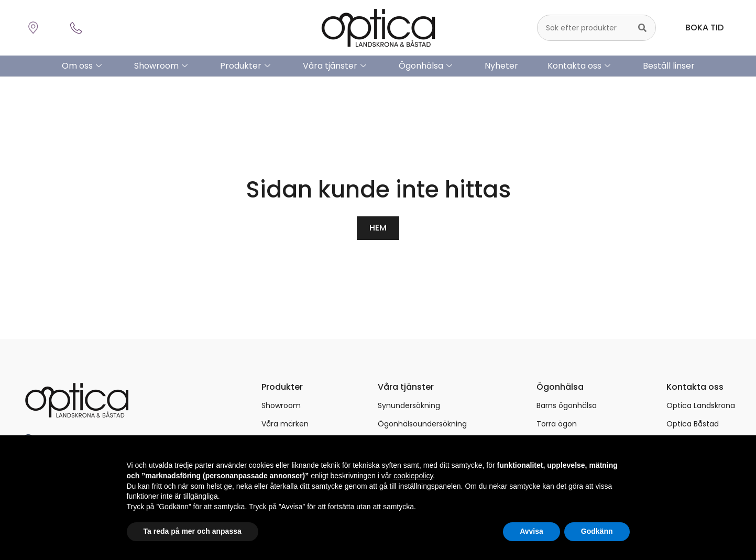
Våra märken (285, 423)
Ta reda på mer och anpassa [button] (193, 531)
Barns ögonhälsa (567, 405)
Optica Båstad (693, 423)
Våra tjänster (335, 66)
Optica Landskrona (701, 405)
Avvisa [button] (532, 531)
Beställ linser (669, 66)
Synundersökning (409, 405)
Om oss (82, 66)
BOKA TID (704, 28)
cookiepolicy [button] (413, 476)
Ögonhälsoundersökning (422, 423)
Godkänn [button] (597, 531)
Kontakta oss (579, 66)
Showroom (161, 66)
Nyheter (501, 66)
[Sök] (642, 28)
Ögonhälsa (425, 66)
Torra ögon (557, 423)
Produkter (245, 66)
